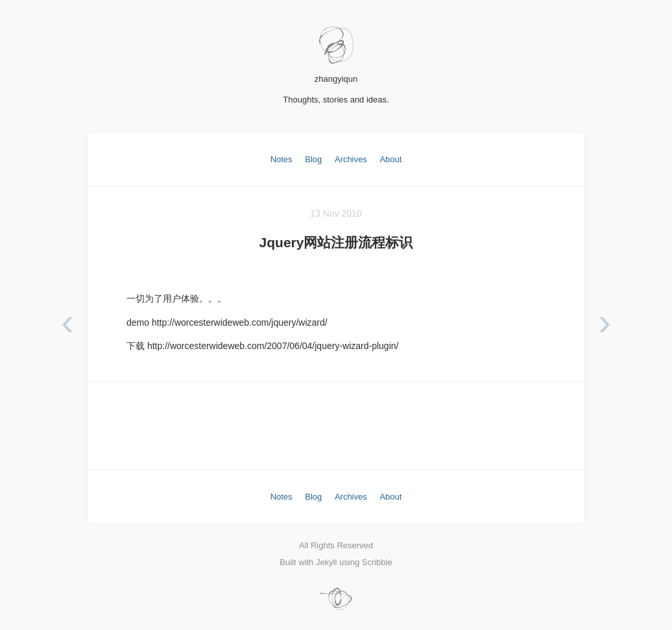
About (390, 159)
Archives (351, 159)
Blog (313, 159)
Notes (282, 159)
